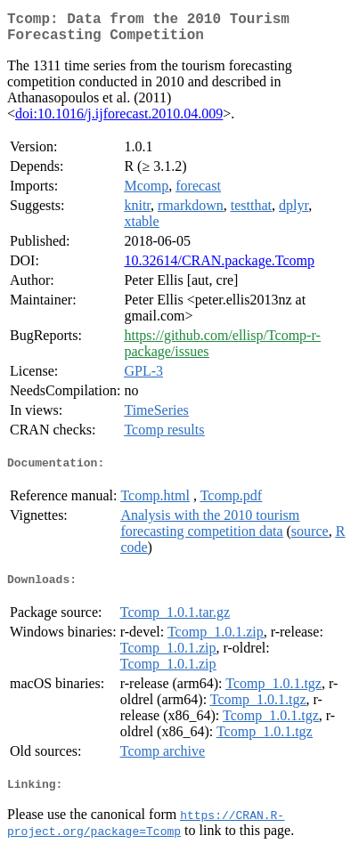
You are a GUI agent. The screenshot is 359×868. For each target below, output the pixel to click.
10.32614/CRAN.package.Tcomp (219, 268)
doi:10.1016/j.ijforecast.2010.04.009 (119, 121)
